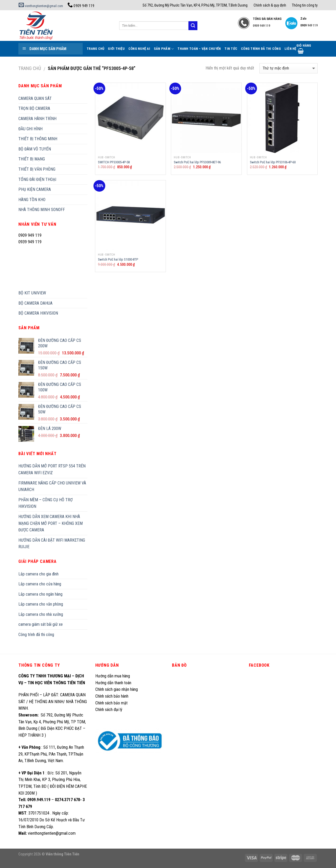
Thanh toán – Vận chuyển (199, 49)
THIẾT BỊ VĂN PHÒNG (37, 169)
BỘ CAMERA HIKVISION (38, 313)
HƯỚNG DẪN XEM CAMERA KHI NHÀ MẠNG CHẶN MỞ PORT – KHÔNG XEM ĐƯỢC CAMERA (51, 523)
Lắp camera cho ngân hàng (40, 594)
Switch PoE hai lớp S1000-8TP (118, 259)
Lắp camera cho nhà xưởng (41, 614)
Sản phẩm (164, 49)
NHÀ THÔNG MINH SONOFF (42, 210)
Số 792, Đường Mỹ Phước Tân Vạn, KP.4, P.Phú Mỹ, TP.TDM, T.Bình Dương (195, 5)
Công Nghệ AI (139, 49)
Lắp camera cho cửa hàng (40, 584)
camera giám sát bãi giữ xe (41, 624)
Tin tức (231, 49)
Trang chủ (30, 68)
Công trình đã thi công (261, 49)
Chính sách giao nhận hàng (117, 689)
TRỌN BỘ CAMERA (34, 108)
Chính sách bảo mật (111, 703)
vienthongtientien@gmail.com (41, 6)
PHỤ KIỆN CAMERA (35, 189)
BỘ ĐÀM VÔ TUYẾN (35, 149)
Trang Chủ (95, 49)
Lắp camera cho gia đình (38, 574)
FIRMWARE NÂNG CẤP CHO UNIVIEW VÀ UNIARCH (52, 486)
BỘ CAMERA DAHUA (35, 303)
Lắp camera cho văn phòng (41, 604)
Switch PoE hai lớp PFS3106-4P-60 (273, 162)
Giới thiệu (116, 49)
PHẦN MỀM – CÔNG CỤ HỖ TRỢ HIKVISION (46, 503)
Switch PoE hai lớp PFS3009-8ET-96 (197, 162)
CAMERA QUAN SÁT (35, 98)
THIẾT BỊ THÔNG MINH (38, 139)
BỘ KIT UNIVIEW (32, 293)
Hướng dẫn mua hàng (113, 676)
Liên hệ (290, 49)
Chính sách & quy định (270, 5)
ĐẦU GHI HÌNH (30, 129)
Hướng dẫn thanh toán (113, 683)
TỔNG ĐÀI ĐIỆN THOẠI (37, 179)
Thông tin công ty (305, 5)
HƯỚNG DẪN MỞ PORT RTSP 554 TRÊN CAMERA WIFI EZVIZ (52, 469)
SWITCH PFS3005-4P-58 (114, 162)
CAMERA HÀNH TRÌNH (37, 119)
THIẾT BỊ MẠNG (32, 159)
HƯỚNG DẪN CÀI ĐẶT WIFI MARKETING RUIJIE (52, 544)
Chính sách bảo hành (112, 696)
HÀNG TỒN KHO (32, 200)
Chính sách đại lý (109, 710)
